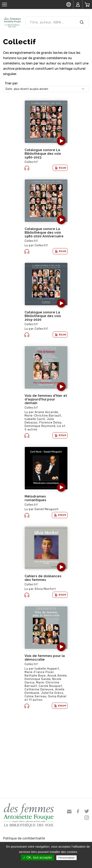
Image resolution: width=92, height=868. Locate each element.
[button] (61, 141)
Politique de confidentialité (24, 838)
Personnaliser (67, 858)
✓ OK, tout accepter (37, 857)
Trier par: (11, 83)
